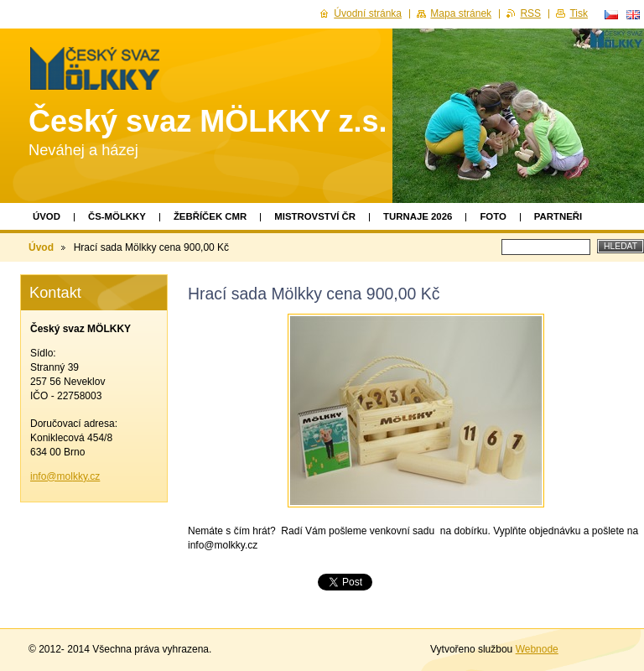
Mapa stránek (461, 13)
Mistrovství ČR (315, 216)
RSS (530, 13)
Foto (493, 216)
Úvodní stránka (368, 13)
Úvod (47, 216)
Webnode (537, 649)
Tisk (579, 13)
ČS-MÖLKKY (117, 216)
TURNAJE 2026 (418, 216)
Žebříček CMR (210, 216)
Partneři (558, 216)
